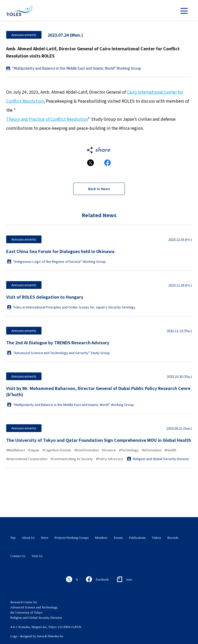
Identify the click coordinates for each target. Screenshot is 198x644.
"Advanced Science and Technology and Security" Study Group (59, 353)
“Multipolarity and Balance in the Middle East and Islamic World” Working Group (77, 68)
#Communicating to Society (72, 459)
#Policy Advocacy (109, 459)
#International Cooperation (27, 459)
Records (173, 538)
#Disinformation (86, 450)
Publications (137, 538)
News (45, 538)
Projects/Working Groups (72, 538)
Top (13, 538)
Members (101, 538)
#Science (109, 450)
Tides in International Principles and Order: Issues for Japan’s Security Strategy (71, 307)
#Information (152, 450)
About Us (28, 538)
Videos (156, 538)
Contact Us (18, 556)
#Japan (34, 450)
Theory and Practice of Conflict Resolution (47, 119)
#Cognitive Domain (57, 450)
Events (118, 538)
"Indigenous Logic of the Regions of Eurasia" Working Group (56, 261)
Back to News (99, 189)
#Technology (129, 450)
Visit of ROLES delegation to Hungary (45, 297)
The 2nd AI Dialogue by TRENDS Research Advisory (58, 343)
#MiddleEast (16, 450)
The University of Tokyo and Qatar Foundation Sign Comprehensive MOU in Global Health (99, 440)
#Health (170, 450)
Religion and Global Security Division (158, 459)
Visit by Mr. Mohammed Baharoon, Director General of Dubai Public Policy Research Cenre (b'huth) (98, 391)
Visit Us (37, 556)
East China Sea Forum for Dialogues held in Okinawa (60, 251)
